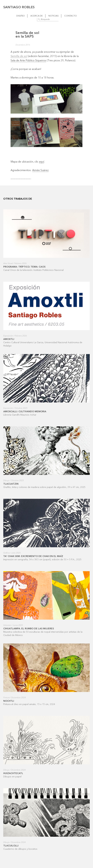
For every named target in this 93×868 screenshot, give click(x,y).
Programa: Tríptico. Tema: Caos (24, 267)
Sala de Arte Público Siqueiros (28, 61)
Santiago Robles (19, 7)
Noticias (54, 16)
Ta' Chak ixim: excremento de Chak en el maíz (33, 556)
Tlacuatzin (11, 484)
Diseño (21, 16)
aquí (42, 162)
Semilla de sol (19, 56)
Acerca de (37, 16)
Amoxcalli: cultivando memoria (25, 412)
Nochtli (9, 701)
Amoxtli (9, 339)
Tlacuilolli (11, 846)
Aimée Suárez (40, 170)
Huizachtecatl (13, 773)
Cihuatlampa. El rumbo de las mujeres (29, 629)
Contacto (71, 16)
